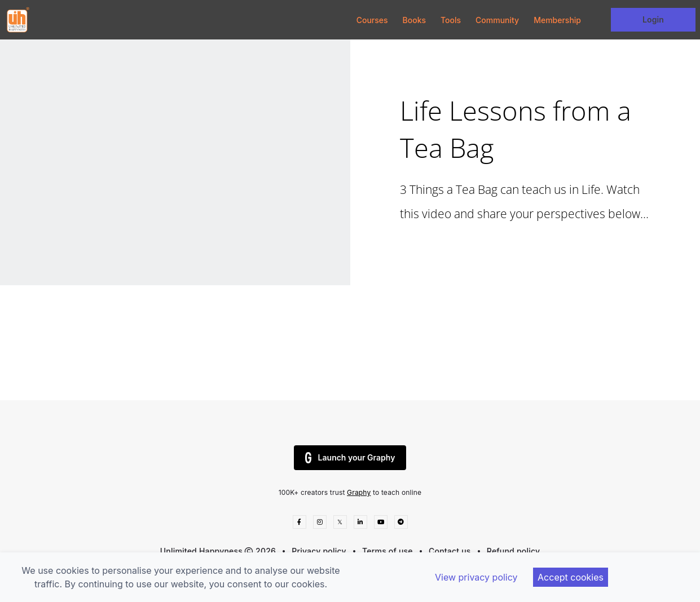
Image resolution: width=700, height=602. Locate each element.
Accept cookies (571, 577)
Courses (372, 20)
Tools (451, 20)
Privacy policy (319, 551)
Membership (557, 20)
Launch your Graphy (350, 458)
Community (497, 20)
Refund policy (513, 551)
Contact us (450, 551)
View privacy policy (476, 577)
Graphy (359, 492)
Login (653, 19)
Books (414, 20)
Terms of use (388, 551)
